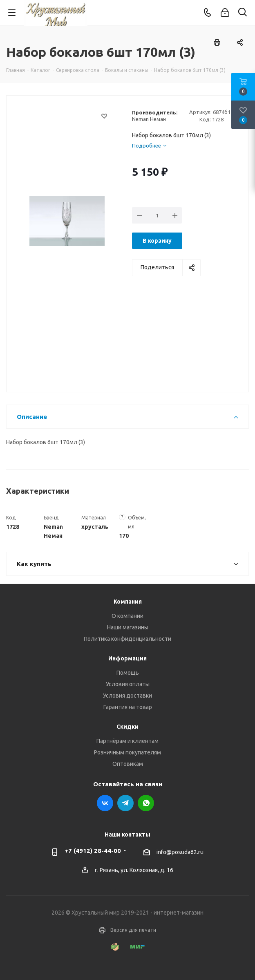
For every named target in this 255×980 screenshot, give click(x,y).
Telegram (125, 803)
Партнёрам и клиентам (127, 741)
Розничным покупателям (127, 752)
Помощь (128, 673)
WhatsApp (146, 803)
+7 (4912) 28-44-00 (93, 851)
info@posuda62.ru (180, 852)
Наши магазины (128, 627)
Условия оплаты (128, 684)
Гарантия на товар (128, 707)
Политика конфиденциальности (127, 639)
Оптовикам (128, 764)
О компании (127, 616)
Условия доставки (127, 696)
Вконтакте (105, 803)
